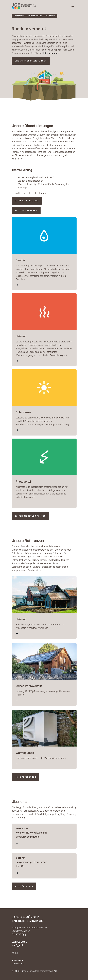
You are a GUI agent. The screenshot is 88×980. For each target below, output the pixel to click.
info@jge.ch (17, 945)
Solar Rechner (19, 16)
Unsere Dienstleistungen (31, 61)
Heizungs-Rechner (35, 16)
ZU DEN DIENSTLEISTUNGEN (30, 516)
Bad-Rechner (51, 16)
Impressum (17, 960)
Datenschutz (18, 964)
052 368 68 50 (19, 942)
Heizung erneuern (26, 211)
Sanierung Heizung (27, 201)
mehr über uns (24, 886)
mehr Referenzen (25, 777)
